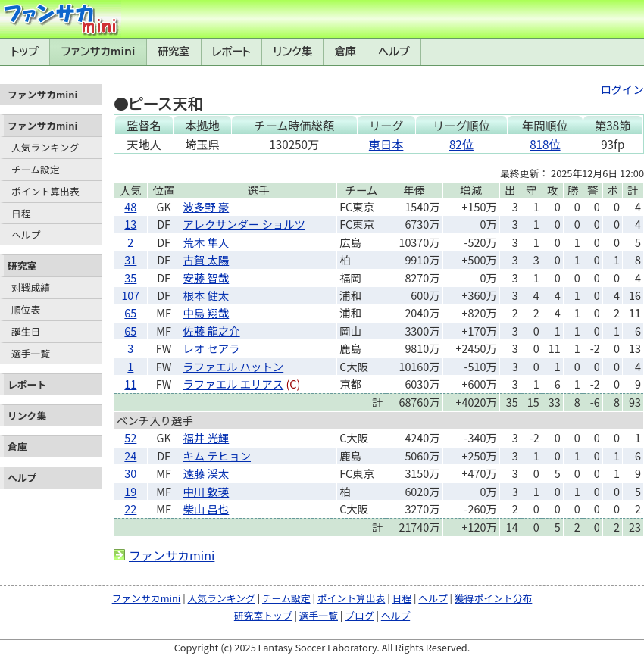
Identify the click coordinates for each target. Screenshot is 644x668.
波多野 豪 (206, 206)
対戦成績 (31, 287)
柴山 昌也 (206, 509)
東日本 (386, 144)
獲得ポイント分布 (493, 598)
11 (130, 384)
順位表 (26, 309)
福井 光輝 (206, 437)
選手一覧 (31, 353)
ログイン (622, 89)
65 (130, 312)
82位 (461, 144)
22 (130, 509)
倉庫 (345, 52)
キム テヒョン (217, 456)
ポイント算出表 (45, 191)
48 (130, 206)
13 (130, 224)
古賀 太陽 (206, 259)
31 (130, 259)
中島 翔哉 (206, 312)
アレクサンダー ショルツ (244, 224)
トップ (25, 52)
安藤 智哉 (206, 278)
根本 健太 (206, 295)
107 (130, 295)
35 (130, 278)
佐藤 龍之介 (211, 331)
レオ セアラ (211, 348)
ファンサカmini (98, 52)
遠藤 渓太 (206, 473)
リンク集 (292, 52)
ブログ (359, 615)
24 (130, 456)
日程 (21, 213)
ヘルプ (394, 52)
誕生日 (26, 331)
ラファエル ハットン (233, 366)
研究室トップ (263, 615)
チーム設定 (36, 169)
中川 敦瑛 (206, 491)
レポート (231, 52)
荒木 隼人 (206, 242)
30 (130, 473)
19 (130, 491)
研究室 (174, 52)
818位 (545, 144)
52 (130, 437)
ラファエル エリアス (233, 384)
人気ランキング (45, 147)
